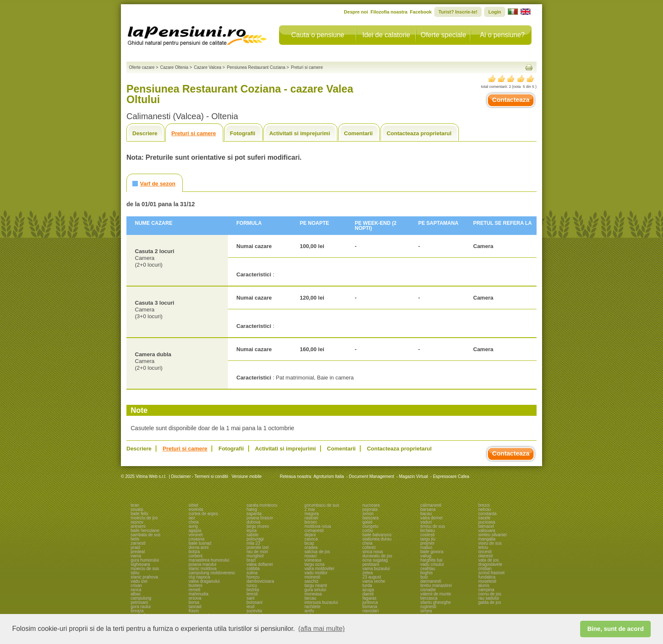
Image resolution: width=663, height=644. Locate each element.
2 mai (310, 509)
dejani (310, 535)
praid (135, 547)
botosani (255, 602)
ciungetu (370, 526)
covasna (196, 539)
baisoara (370, 518)
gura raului (141, 607)
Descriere (145, 133)
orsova (195, 598)
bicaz (309, 543)
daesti (368, 594)
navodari (370, 611)
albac (136, 594)
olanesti (485, 556)
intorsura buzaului (321, 602)
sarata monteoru (262, 505)
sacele (484, 518)
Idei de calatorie (386, 35)
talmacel (486, 526)
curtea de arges (203, 514)
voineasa (313, 560)
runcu (252, 585)
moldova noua (318, 526)
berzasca (429, 598)
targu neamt (316, 585)
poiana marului (203, 564)
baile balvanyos (377, 535)
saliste (252, 535)
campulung (141, 598)
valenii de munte (436, 594)
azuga (368, 590)
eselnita (196, 509)
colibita (253, 569)
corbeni (196, 556)
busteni (195, 585)
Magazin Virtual (414, 476)
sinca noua (373, 552)
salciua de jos (317, 552)
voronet (196, 535)
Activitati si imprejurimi (300, 133)
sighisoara (140, 564)
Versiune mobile (246, 476)
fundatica (487, 577)
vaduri (426, 522)
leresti (252, 594)
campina (486, 590)
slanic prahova (144, 577)
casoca (311, 539)
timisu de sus (433, 526)
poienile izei (258, 547)
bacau (426, 514)
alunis (484, 585)
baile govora (432, 552)
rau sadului (489, 598)
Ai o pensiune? (502, 35)
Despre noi (356, 12)
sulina (252, 573)
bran (135, 505)
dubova (253, 522)
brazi (251, 560)
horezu (253, 577)
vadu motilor (316, 573)
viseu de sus (490, 543)
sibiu (135, 573)
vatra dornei (431, 518)
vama (136, 556)
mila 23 (253, 543)
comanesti (314, 531)
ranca (136, 590)
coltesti (369, 547)
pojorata (370, 509)
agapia (195, 531)
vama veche (374, 581)
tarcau (310, 598)
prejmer (427, 543)
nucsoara (371, 505)
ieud (251, 607)
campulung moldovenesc (212, 573)
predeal (138, 552)
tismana (370, 607)
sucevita (254, 611)
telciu (483, 547)
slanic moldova (203, 569)
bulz (424, 577)
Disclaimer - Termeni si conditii (200, 476)
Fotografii (243, 133)
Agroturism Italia (329, 476)
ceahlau (428, 569)
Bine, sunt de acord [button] (616, 629)
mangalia (487, 539)
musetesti (487, 581)
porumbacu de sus (322, 505)
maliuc (426, 547)
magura (312, 514)
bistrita (253, 590)
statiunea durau (377, 539)
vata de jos (488, 560)
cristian (485, 569)
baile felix (140, 514)
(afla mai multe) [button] (321, 629)
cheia (194, 522)
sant (251, 598)
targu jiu (428, 539)
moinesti (312, 577)
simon (368, 514)
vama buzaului (376, 569)
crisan (136, 585)
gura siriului (315, 590)
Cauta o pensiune (318, 35)
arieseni (138, 526)
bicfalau (427, 531)
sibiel (193, 505)
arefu (309, 611)
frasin (194, 611)
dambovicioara (260, 581)
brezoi (484, 505)
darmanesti (431, 581)
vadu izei (139, 581)
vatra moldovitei (319, 569)
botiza (194, 552)
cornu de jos (490, 594)
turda (367, 585)
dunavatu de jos (377, 556)
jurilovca (370, 602)
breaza (137, 611)
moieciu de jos (144, 518)
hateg (252, 509)
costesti (427, 535)
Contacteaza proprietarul (419, 133)
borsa (194, 602)
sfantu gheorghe (436, 602)
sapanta (254, 514)
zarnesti (138, 543)
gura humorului (145, 560)
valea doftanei (260, 564)
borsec (311, 522)
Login (495, 12)
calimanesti (431, 505)
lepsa (252, 531)
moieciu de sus (145, 569)
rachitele (312, 607)
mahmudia (199, 594)
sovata (137, 509)
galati (367, 522)
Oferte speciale (444, 35)
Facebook (421, 12)
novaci (311, 556)
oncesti (485, 552)
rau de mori (257, 552)
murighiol (255, 556)
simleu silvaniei (492, 535)
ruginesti (428, 607)
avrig (193, 526)
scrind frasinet (491, 573)
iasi (192, 518)
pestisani (371, 564)
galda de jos (490, 602)
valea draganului (204, 581)
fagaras (369, 598)
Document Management (371, 476)
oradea (311, 547)
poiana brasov (260, 518)
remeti (195, 590)
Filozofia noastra (389, 12)
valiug (426, 556)
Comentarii (359, 133)
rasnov (137, 522)
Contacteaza (511, 100)
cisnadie (428, 590)
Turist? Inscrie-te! (458, 12)
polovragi (255, 539)
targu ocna (314, 564)
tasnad (195, 607)
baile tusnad (200, 543)
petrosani (139, 602)
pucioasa (487, 522)
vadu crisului (432, 564)
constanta (487, 514)
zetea (367, 573)
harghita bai (431, 560)
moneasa (313, 594)
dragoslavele (490, 564)
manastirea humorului (209, 560)
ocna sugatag (375, 560)
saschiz (311, 581)
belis (135, 539)
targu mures (258, 526)
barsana (428, 509)
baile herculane (145, 531)
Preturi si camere (194, 133)
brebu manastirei (436, 585)
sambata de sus (146, 535)
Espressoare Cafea (451, 476)
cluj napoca (199, 577)
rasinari (311, 518)
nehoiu (485, 509)
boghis (426, 573)
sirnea (426, 611)
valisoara (487, 531)
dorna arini (199, 547)
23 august (372, 577)
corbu (368, 531)
